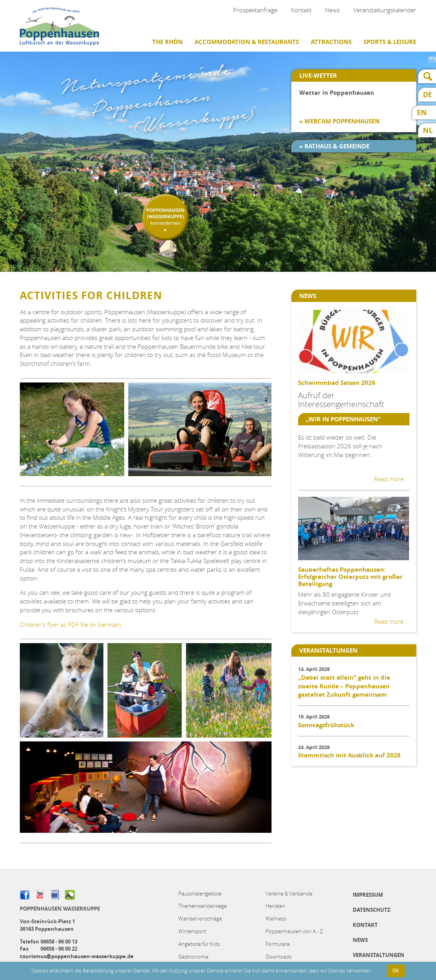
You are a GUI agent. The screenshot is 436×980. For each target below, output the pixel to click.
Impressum (368, 895)
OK (396, 971)
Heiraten (275, 906)
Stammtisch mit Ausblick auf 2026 (349, 755)
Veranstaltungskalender (385, 10)
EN (422, 112)
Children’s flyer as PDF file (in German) (70, 625)
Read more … (392, 479)
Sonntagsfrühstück (326, 725)
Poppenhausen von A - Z (294, 931)
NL (428, 130)
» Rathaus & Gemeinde (334, 146)
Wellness (276, 919)
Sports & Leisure (390, 42)
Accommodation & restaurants (247, 42)
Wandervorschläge (200, 919)
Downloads (279, 957)
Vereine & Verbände (289, 894)
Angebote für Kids (199, 944)
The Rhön (167, 42)
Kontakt (301, 10)
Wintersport (192, 931)
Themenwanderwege (203, 906)
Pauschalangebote (200, 894)
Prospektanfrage (255, 10)
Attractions (331, 42)
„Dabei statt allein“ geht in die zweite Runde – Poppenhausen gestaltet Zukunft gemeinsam (344, 686)
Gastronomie (193, 957)
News (332, 10)
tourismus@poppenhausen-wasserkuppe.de (77, 956)
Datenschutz (372, 910)
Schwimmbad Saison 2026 (337, 383)
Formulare (278, 944)
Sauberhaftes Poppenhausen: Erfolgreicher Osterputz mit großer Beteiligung (350, 577)
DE (427, 95)
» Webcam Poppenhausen (339, 121)
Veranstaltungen (379, 955)
